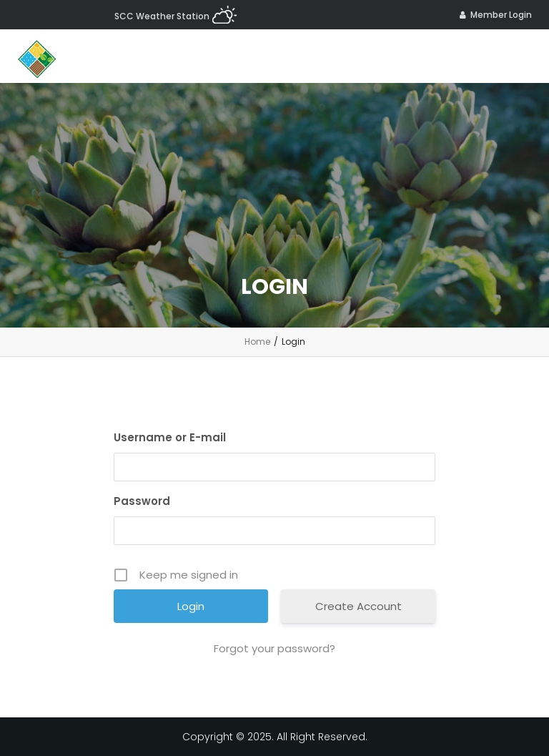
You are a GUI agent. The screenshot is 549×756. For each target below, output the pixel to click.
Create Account (358, 606)
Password (142, 501)
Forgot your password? (274, 648)
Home (257, 342)
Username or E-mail (170, 437)
